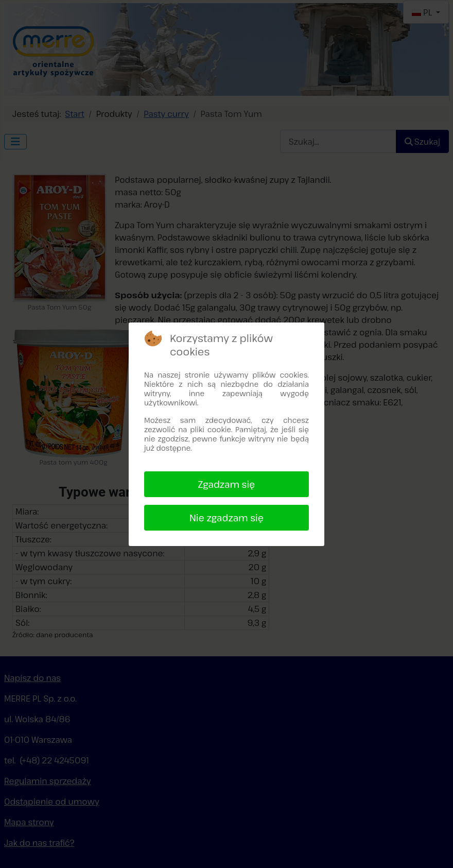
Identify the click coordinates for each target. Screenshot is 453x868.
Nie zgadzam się (226, 518)
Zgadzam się (227, 484)
